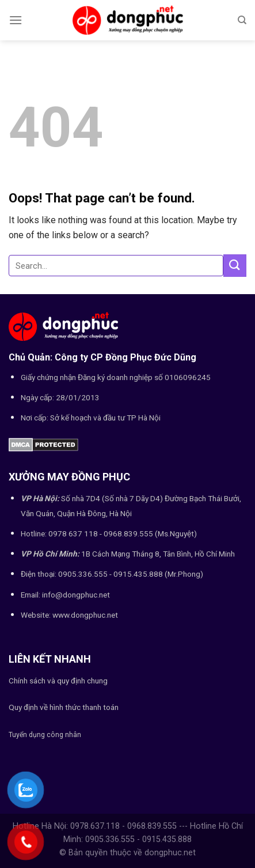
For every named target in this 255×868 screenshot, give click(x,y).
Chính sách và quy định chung (58, 681)
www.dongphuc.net (85, 615)
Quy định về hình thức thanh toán (64, 707)
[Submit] (235, 266)
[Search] (242, 20)
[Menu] (16, 20)
